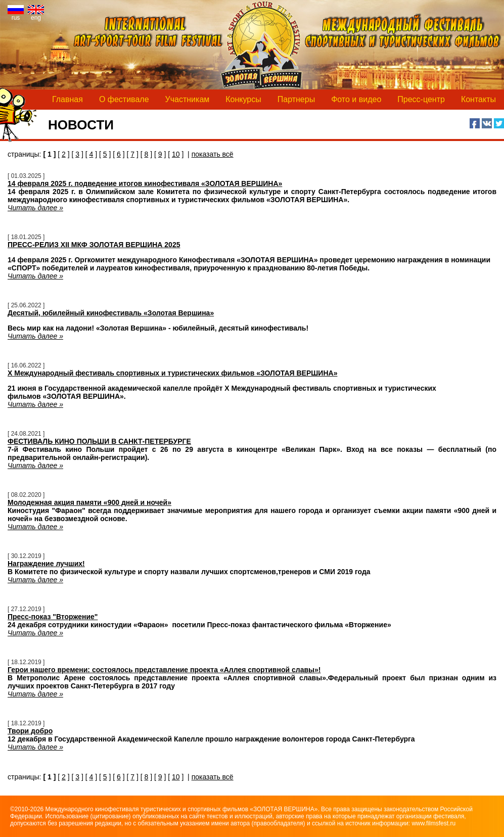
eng (36, 15)
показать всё (213, 154)
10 (176, 154)
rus (16, 15)
